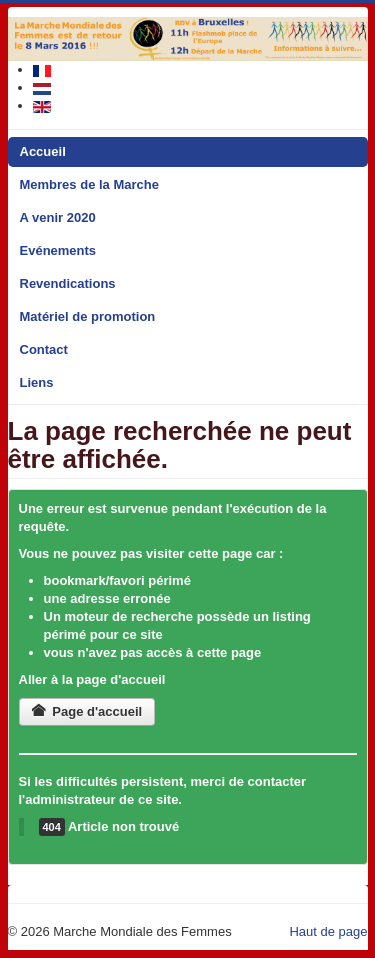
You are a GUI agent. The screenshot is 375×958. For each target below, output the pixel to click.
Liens (37, 382)
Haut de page (328, 931)
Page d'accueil (87, 711)
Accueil (43, 151)
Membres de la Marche (89, 184)
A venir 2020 (58, 217)
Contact (44, 349)
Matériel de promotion (88, 316)
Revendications (68, 283)
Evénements (58, 250)
